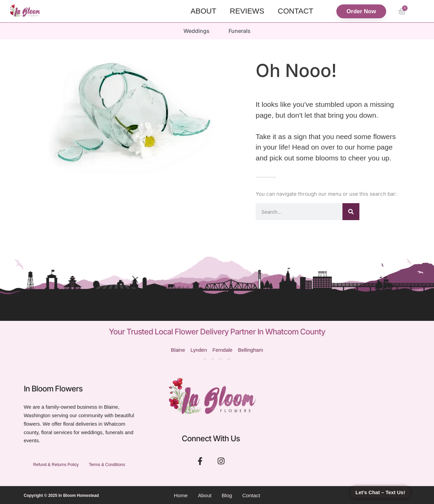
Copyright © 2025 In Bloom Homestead (61, 495)
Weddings (196, 31)
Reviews (247, 11)
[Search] (351, 211)
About (203, 11)
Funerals (240, 31)
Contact (295, 11)
